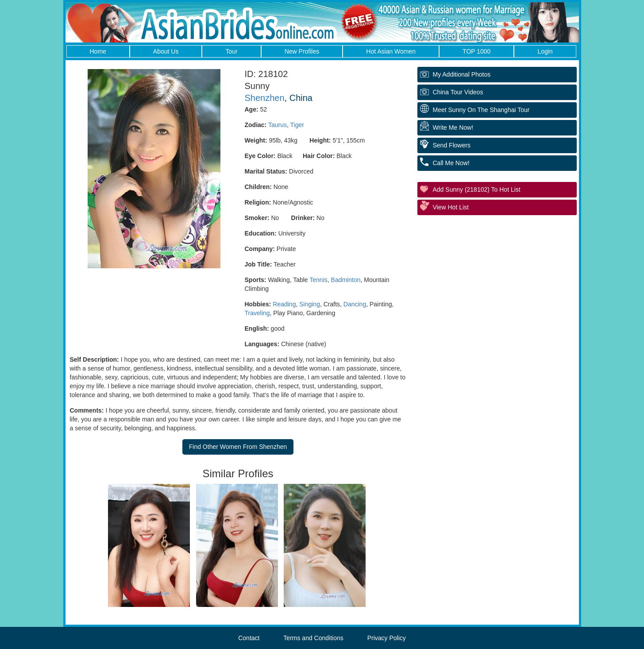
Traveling (257, 313)
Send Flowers (452, 145)
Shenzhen (265, 98)
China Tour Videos (458, 92)
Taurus (278, 125)
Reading (284, 304)
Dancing (355, 304)
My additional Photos (462, 74)
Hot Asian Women (391, 51)
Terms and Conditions (313, 638)
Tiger (297, 125)
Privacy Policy (387, 638)
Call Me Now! (451, 163)
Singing (310, 304)
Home (98, 51)
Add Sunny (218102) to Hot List (477, 189)
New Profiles (302, 51)
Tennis (318, 280)
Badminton (346, 280)
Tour (231, 51)
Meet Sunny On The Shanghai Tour (481, 110)
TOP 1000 (476, 51)
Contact (249, 638)
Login (545, 51)
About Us (166, 51)
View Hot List (451, 207)
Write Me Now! (453, 127)
